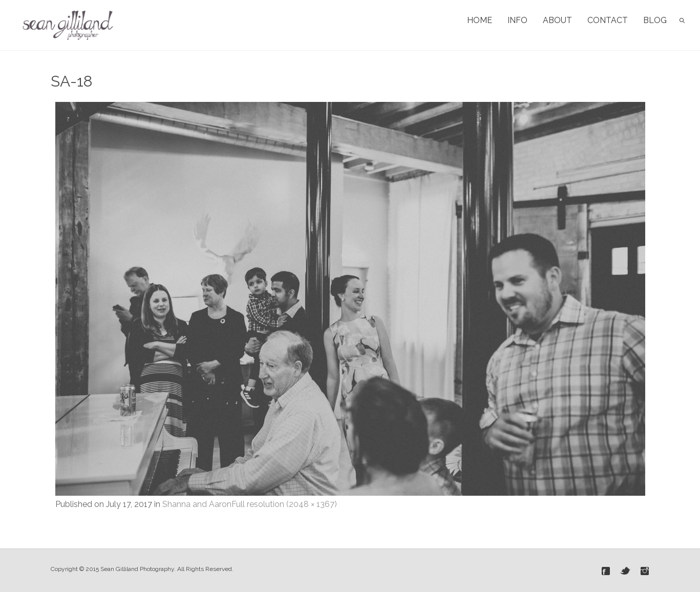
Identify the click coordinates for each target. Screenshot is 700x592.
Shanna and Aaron (197, 504)
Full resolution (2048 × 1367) (284, 504)
